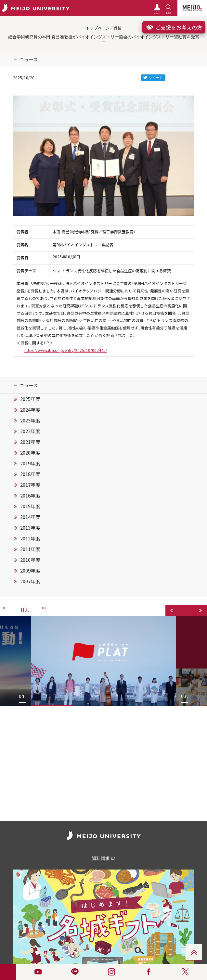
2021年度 (30, 442)
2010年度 (30, 560)
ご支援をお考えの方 (174, 27)
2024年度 (30, 410)
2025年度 (30, 399)
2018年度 (30, 474)
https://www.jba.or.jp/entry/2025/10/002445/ (66, 350)
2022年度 (30, 431)
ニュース (29, 59)
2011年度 (30, 549)
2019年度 (30, 463)
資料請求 (103, 858)
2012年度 (30, 538)
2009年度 (30, 571)
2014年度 (30, 517)
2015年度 (30, 506)
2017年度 (30, 485)
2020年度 (30, 453)
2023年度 (30, 420)
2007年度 (30, 581)
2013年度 (30, 528)
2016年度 (30, 496)
